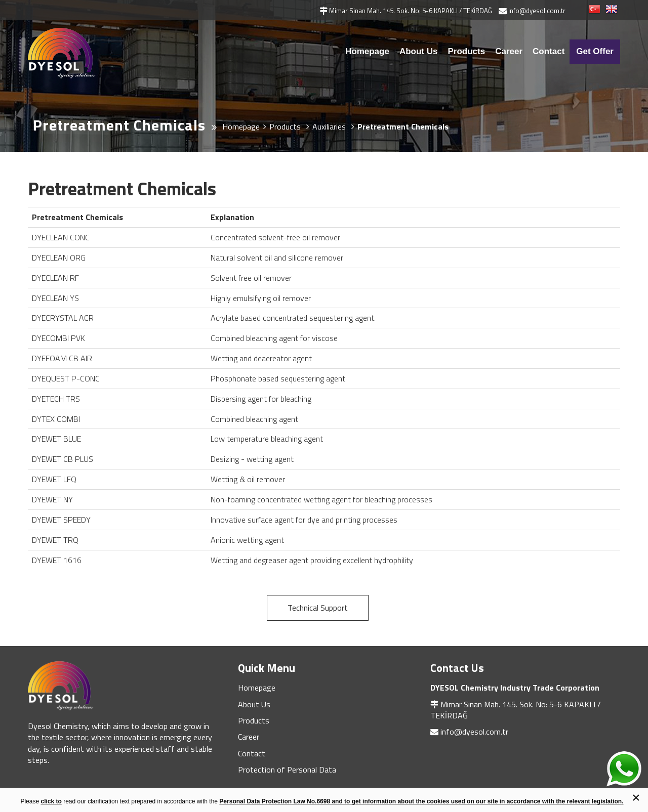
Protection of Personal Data (287, 770)
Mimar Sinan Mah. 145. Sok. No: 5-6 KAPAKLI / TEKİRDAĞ (516, 710)
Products (466, 51)
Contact (549, 51)
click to (51, 801)
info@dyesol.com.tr (474, 732)
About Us (419, 51)
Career (509, 51)
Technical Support (318, 608)
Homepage (367, 51)
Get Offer (595, 51)
